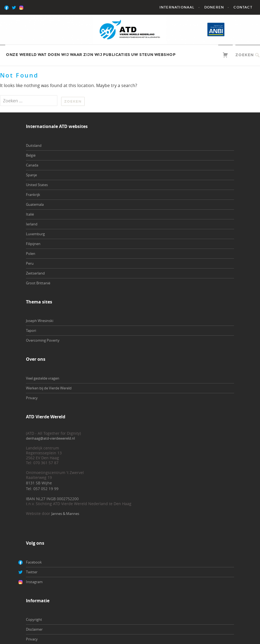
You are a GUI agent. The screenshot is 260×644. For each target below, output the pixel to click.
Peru (30, 263)
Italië (30, 214)
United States (37, 185)
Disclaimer (34, 629)
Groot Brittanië (38, 283)
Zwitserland (35, 273)
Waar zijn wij (86, 55)
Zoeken (245, 55)
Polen (31, 254)
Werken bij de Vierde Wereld (49, 388)
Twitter (32, 572)
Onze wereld (21, 55)
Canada (32, 165)
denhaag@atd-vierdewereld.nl (50, 438)
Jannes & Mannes (65, 514)
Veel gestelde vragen (43, 378)
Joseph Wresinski (40, 321)
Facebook (34, 562)
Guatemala (35, 204)
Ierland (32, 224)
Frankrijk (33, 195)
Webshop (165, 55)
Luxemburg (35, 234)
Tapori (31, 330)
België (31, 155)
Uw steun (142, 55)
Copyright (34, 619)
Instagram (34, 582)
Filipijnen (33, 244)
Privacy (32, 398)
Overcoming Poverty (43, 340)
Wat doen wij (53, 55)
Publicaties (117, 55)
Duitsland (34, 145)
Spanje (31, 175)
